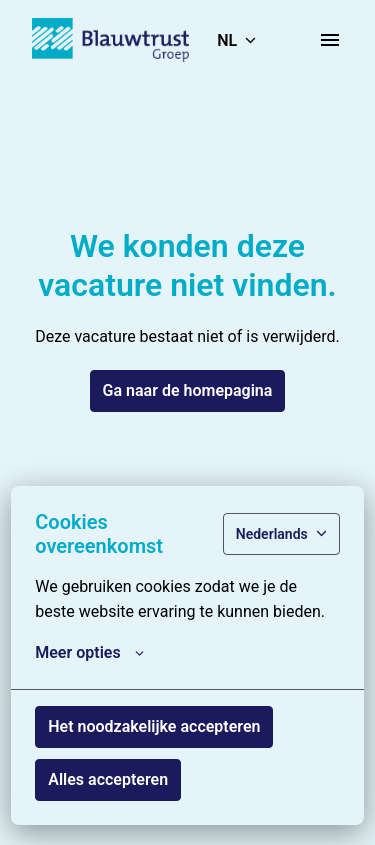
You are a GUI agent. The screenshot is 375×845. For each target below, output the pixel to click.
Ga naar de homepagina (188, 390)
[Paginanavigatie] (330, 40)
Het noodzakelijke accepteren (154, 726)
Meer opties (89, 653)
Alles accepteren (108, 779)
